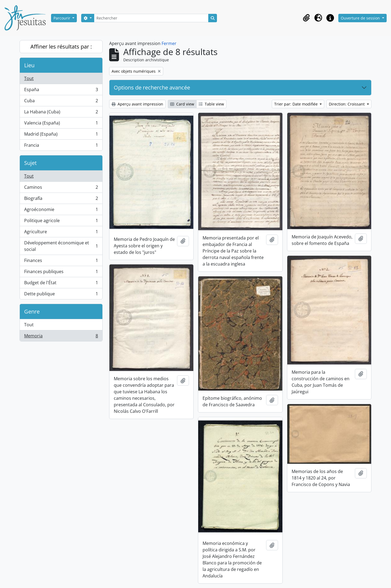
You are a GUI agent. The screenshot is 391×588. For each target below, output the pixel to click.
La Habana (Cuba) (61, 113)
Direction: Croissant (347, 104)
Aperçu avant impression (137, 104)
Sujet (30, 163)
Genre (32, 311)
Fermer (169, 43)
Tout (29, 78)
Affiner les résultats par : (61, 47)
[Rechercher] (151, 18)
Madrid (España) (61, 135)
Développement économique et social (61, 246)
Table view (211, 104)
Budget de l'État (61, 284)
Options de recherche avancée (152, 87)
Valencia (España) (61, 124)
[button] (306, 18)
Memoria (61, 337)
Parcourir (62, 18)
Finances (61, 262)
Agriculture (61, 233)
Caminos (61, 188)
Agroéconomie (61, 211)
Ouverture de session (361, 18)
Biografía (61, 199)
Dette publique (61, 295)
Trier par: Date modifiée (297, 104)
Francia (61, 146)
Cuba (61, 102)
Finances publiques (61, 273)
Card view (182, 104)
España (61, 91)
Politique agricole (61, 222)
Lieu (29, 65)
